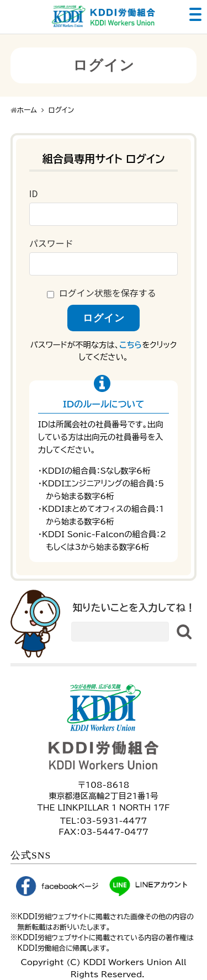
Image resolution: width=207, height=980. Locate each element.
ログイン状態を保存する (108, 293)
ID (34, 193)
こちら (131, 345)
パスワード (51, 243)
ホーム (27, 110)
